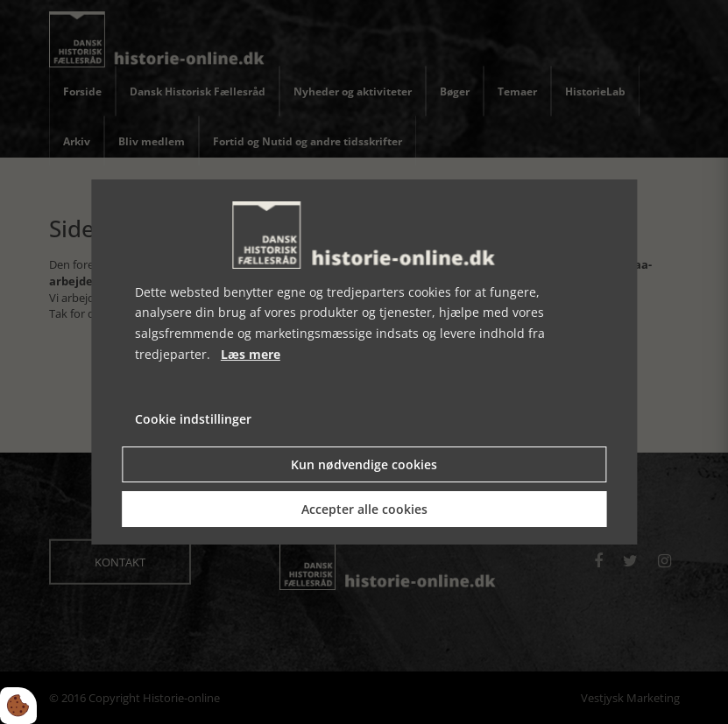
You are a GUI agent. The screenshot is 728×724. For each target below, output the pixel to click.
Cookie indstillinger (193, 419)
